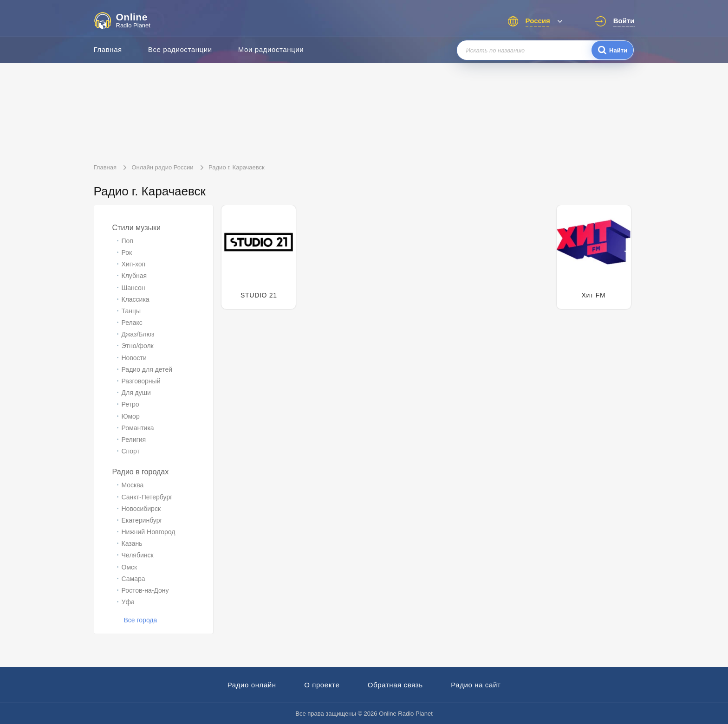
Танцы (131, 311)
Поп (127, 241)
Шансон (133, 288)
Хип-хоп (134, 264)
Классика (136, 299)
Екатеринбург (142, 520)
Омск (130, 567)
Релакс (132, 323)
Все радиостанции (180, 49)
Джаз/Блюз (138, 334)
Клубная (134, 276)
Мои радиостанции (271, 49)
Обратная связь (395, 685)
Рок (127, 252)
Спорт (131, 451)
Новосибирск (141, 509)
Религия (134, 440)
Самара (133, 579)
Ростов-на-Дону (145, 590)
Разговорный (141, 381)
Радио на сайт (476, 685)
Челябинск (138, 555)
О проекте (322, 685)
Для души (136, 393)
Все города (141, 620)
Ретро (130, 404)
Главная (108, 49)
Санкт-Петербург (147, 497)
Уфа (128, 602)
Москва (133, 485)
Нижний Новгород (149, 532)
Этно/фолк (138, 346)
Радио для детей (147, 369)
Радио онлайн (252, 685)
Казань (132, 543)
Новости (134, 358)
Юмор (131, 416)
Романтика (138, 428)
